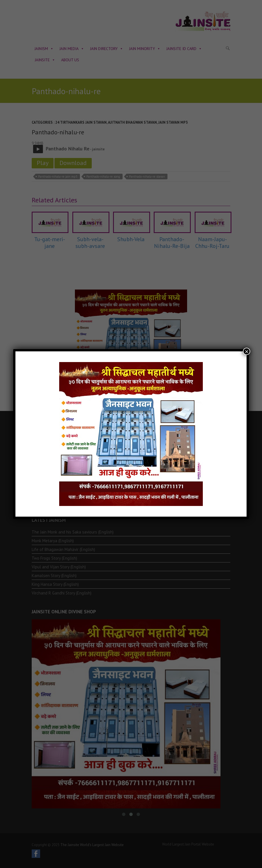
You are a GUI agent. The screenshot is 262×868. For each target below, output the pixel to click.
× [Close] (247, 351)
